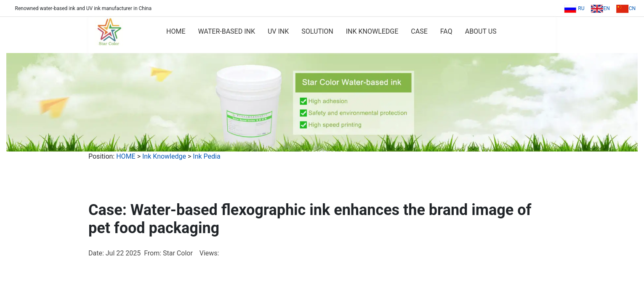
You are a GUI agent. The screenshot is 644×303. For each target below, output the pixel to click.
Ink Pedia (206, 156)
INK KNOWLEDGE (372, 31)
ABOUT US (481, 31)
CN (626, 8)
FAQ (446, 31)
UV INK (278, 31)
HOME (176, 31)
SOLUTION (317, 31)
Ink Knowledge (164, 156)
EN (600, 8)
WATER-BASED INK (226, 31)
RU (574, 8)
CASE (419, 31)
